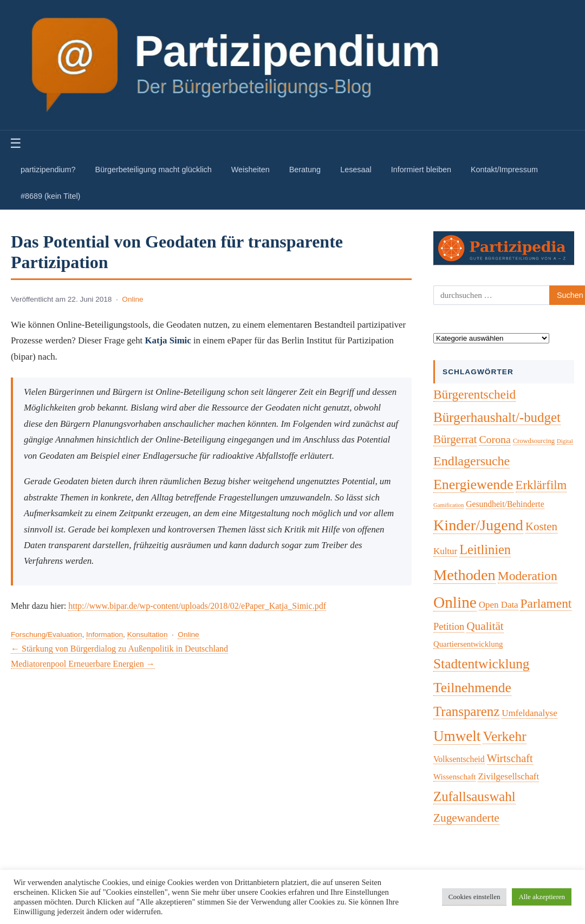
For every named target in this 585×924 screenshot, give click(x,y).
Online (132, 299)
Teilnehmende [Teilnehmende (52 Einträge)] (472, 688)
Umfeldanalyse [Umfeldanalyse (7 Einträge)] (529, 713)
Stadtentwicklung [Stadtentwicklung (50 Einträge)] (482, 663)
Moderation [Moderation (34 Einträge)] (528, 576)
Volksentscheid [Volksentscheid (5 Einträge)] (459, 759)
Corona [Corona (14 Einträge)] (495, 439)
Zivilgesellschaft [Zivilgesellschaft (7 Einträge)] (508, 776)
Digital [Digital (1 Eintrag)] (565, 441)
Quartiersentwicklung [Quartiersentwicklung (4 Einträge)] (468, 644)
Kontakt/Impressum (504, 170)
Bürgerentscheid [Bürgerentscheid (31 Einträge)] (474, 394)
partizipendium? (48, 170)
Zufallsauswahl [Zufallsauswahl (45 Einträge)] (474, 796)
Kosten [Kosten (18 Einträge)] (541, 526)
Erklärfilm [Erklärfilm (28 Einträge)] (541, 485)
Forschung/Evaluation (46, 635)
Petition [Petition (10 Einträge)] (449, 627)
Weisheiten (251, 170)
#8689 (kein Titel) (50, 196)
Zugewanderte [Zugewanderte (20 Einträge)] (466, 818)
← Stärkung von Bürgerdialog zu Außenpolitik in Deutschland (119, 649)
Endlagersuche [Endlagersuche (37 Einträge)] (472, 461)
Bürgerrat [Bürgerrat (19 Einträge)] (455, 439)
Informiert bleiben (421, 170)
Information (105, 635)
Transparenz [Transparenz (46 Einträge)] (466, 711)
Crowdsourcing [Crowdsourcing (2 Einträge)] (534, 441)
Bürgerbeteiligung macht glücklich (154, 170)
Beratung (305, 170)
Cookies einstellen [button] (474, 897)
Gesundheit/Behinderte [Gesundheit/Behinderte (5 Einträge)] (505, 504)
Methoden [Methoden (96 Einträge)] (464, 575)
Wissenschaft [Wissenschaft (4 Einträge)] (454, 777)
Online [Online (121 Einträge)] (455, 602)
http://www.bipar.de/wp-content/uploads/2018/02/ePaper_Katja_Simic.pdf (197, 606)
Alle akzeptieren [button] (542, 897)
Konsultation (148, 635)
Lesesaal (356, 170)
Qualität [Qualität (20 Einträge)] (485, 626)
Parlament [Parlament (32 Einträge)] (546, 603)
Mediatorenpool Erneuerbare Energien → (83, 664)
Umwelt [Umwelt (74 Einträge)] (457, 736)
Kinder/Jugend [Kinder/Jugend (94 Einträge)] (478, 525)
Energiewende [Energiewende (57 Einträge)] (473, 484)
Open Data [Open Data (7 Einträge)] (499, 605)
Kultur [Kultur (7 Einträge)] (445, 551)
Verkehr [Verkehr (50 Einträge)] (504, 736)
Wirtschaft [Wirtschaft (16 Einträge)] (510, 758)
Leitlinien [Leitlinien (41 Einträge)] (485, 549)
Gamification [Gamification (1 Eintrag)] (448, 505)
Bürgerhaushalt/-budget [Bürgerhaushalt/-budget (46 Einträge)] (497, 417)
